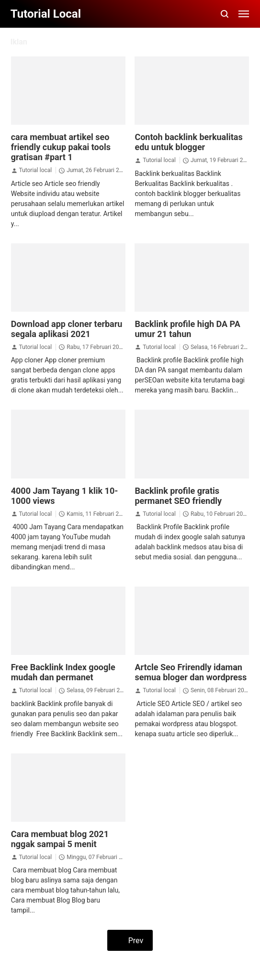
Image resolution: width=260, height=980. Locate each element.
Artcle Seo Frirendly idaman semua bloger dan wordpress (191, 672)
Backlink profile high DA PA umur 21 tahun (187, 329)
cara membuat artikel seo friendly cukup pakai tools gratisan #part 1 (61, 147)
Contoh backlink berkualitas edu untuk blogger (188, 142)
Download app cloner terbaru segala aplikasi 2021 (67, 329)
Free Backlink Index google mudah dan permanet (63, 672)
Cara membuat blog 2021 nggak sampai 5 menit (60, 839)
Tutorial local (35, 170)
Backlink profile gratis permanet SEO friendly (178, 496)
